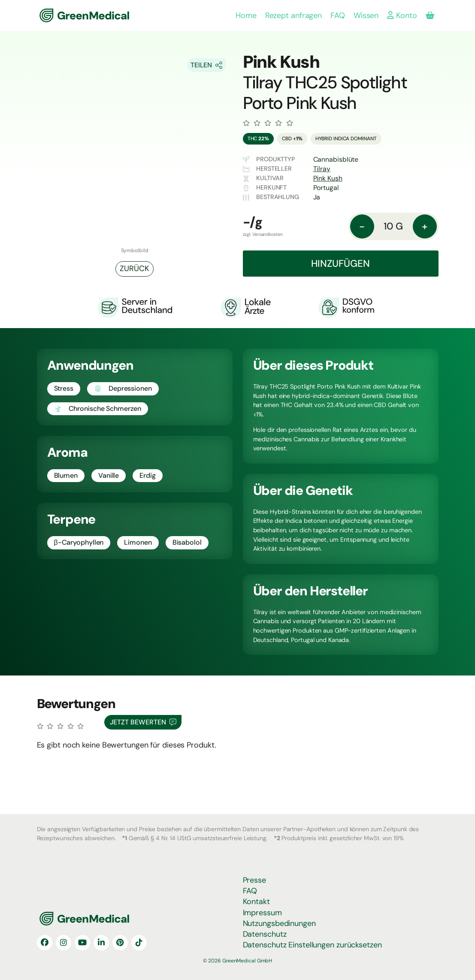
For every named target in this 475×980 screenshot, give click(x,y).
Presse (254, 880)
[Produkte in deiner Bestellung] (430, 15)
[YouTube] (82, 943)
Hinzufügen (340, 264)
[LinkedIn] (101, 943)
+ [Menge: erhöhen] (425, 226)
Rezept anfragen (294, 15)
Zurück (134, 268)
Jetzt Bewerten (143, 722)
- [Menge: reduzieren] (362, 226)
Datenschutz (265, 934)
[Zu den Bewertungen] (268, 123)
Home (246, 15)
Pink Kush (328, 178)
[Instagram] (64, 943)
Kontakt (256, 902)
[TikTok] (139, 943)
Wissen (366, 15)
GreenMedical (68, 16)
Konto (402, 15)
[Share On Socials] (206, 65)
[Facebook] (45, 943)
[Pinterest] (120, 943)
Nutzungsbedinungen (279, 923)
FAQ (338, 15)
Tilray (322, 169)
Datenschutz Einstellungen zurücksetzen (312, 945)
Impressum (262, 913)
